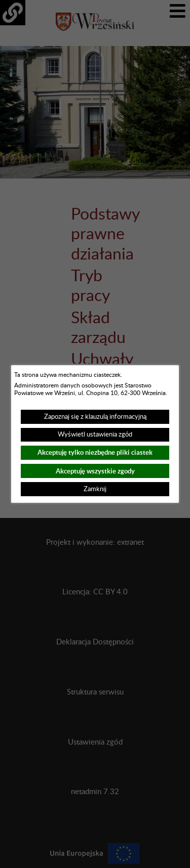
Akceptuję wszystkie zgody (95, 471)
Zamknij (95, 489)
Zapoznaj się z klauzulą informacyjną (95, 417)
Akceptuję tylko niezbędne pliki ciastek (95, 452)
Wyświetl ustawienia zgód (95, 435)
